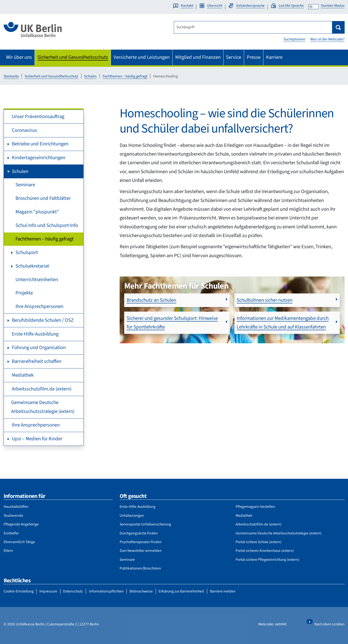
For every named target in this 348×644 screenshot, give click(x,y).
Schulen (90, 76)
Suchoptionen (294, 39)
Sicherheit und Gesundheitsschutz (51, 76)
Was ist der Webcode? (327, 39)
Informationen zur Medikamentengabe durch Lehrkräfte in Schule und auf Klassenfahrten (283, 323)
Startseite (11, 76)
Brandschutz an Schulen (151, 300)
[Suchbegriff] (253, 27)
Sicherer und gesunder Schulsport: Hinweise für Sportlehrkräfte (172, 323)
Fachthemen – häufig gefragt (125, 76)
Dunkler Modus (333, 6)
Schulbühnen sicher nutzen (265, 300)
